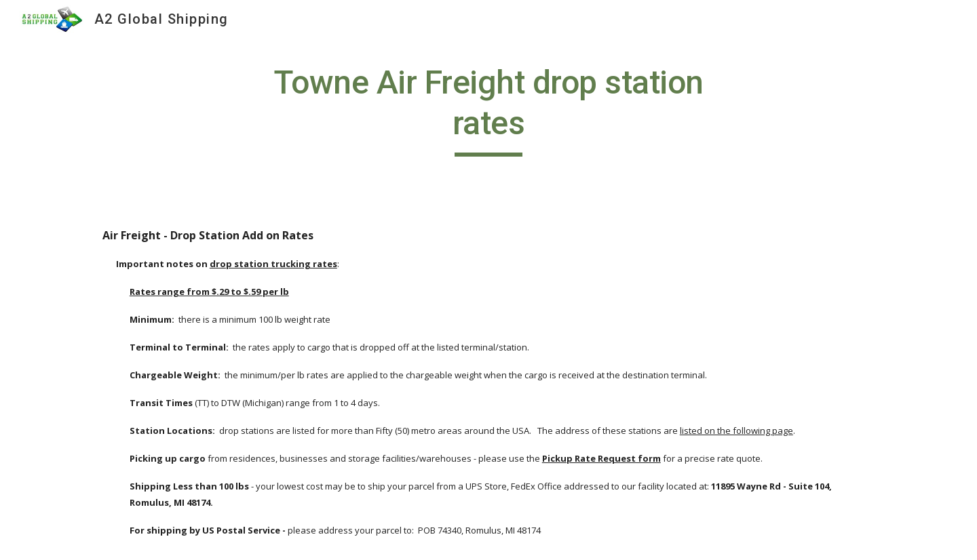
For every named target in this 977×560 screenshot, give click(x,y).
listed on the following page (736, 431)
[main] (488, 109)
